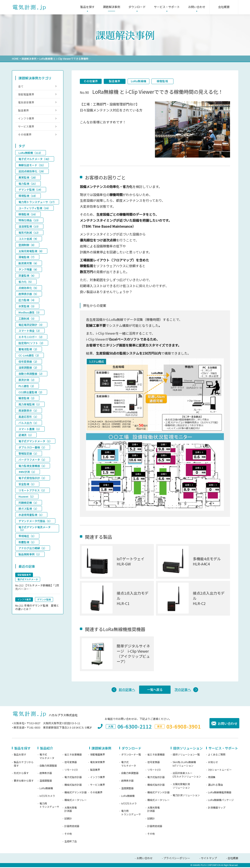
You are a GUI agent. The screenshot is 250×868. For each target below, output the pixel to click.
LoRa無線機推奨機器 (220, 793)
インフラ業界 (26, 120)
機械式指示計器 (73, 786)
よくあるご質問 (217, 755)
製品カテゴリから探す (24, 765)
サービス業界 (26, 128)
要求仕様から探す (24, 782)
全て (21, 86)
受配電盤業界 (26, 95)
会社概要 (233, 859)
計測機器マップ (217, 809)
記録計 (68, 819)
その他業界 (91, 81)
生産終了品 (71, 842)
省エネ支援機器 (73, 755)
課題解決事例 (29, 59)
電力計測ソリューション (186, 796)
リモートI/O (71, 771)
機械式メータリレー (76, 801)
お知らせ (213, 763)
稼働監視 (165, 81)
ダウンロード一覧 (131, 755)
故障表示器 (46, 774)
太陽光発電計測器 (71, 810)
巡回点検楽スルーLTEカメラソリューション (187, 776)
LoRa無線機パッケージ (221, 801)
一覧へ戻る (155, 690)
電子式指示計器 (73, 778)
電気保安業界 (26, 103)
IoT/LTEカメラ (47, 797)
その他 (68, 835)
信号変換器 (71, 763)
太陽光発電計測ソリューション (181, 787)
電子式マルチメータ (47, 757)
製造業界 (116, 81)
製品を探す (20, 755)
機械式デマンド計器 (76, 793)
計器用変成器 (72, 827)
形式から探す (21, 774)
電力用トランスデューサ (49, 806)
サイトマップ (209, 859)
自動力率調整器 (48, 767)
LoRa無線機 (140, 81)
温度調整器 (46, 782)
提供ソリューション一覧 (186, 755)
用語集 (212, 778)
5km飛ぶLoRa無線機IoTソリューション (184, 765)
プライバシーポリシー (177, 859)
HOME (15, 59)
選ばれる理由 (215, 786)
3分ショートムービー (220, 771)
